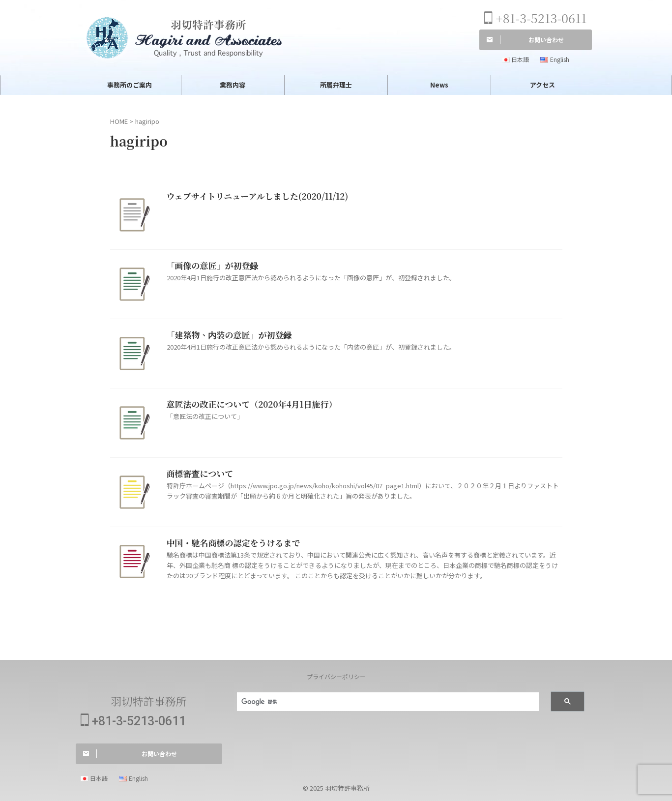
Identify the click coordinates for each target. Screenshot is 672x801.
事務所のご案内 (130, 85)
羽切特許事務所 (148, 701)
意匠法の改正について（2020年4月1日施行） (247, 404)
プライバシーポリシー (336, 676)
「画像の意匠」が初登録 (210, 266)
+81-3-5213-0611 (536, 18)
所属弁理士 (336, 85)
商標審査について (198, 474)
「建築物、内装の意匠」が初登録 (226, 335)
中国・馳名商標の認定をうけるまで (230, 543)
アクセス (542, 85)
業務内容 (233, 85)
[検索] (382, 702)
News (439, 85)
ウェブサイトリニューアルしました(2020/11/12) (252, 196)
